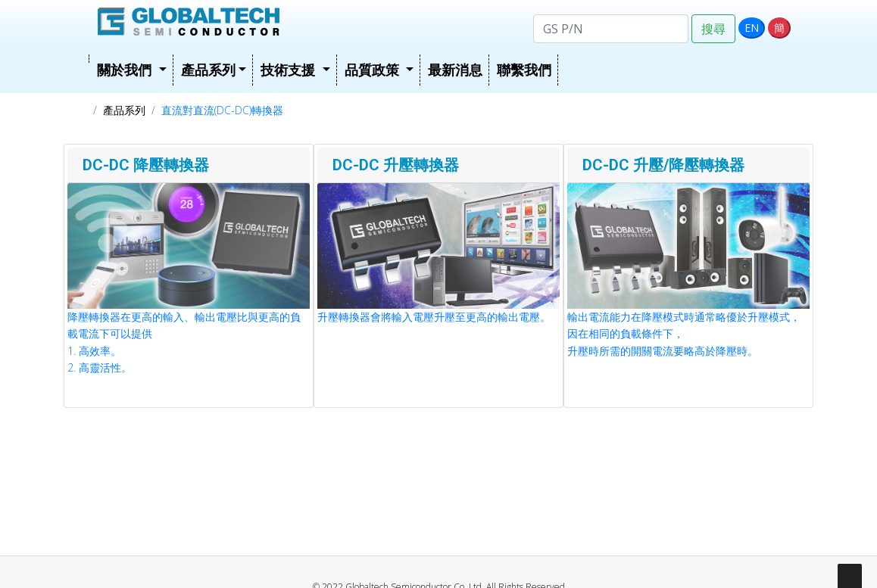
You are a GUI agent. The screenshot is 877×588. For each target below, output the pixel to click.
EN (752, 28)
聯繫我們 (524, 70)
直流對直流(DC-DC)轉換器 (222, 110)
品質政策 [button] (374, 70)
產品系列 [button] (208, 70)
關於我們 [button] (126, 70)
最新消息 (455, 70)
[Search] (611, 29)
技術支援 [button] (290, 70)
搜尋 (713, 29)
